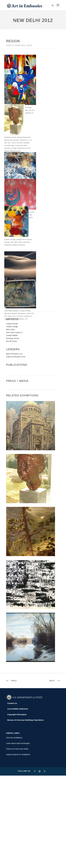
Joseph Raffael (12, 428)
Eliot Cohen (11, 422)
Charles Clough (12, 419)
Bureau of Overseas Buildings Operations (26, 812)
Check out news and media (17, 841)
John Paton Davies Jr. (14, 425)
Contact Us (12, 796)
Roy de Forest (11, 434)
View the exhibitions (14, 830)
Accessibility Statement (18, 801)
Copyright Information (17, 807)
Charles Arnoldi (12, 416)
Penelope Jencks (13, 431)
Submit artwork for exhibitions (18, 847)
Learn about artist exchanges (18, 836)
